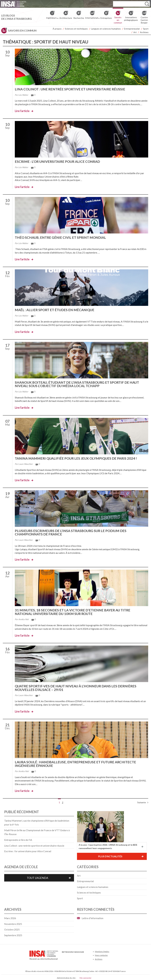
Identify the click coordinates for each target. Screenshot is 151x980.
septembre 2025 (13, 934)
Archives (144, 32)
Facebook (64, 955)
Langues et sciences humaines (106, 29)
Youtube (74, 955)
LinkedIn (79, 955)
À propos (57, 29)
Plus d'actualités (110, 855)
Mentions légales (102, 950)
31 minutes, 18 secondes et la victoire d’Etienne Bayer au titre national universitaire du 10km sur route (74, 611)
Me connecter (86, 977)
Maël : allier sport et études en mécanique (55, 310)
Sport (146, 29)
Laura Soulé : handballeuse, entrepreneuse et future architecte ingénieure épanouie (77, 763)
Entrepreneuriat (132, 29)
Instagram (84, 955)
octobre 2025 (12, 928)
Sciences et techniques (76, 29)
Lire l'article (22, 111)
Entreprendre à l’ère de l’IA (18, 839)
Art (135, 32)
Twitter (69, 955)
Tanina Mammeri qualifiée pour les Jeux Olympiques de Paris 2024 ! (77, 458)
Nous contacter (101, 954)
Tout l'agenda (37, 876)
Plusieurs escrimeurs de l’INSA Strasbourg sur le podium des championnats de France (72, 532)
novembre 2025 (13, 922)
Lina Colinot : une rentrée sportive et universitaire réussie (71, 89)
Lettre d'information (92, 917)
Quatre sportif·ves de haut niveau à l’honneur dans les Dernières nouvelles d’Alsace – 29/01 (77, 687)
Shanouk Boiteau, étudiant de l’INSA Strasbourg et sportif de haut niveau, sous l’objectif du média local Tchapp (79, 384)
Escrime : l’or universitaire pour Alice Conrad (59, 161)
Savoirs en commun (22, 31)
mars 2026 (10, 917)
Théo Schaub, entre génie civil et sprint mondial (61, 237)
